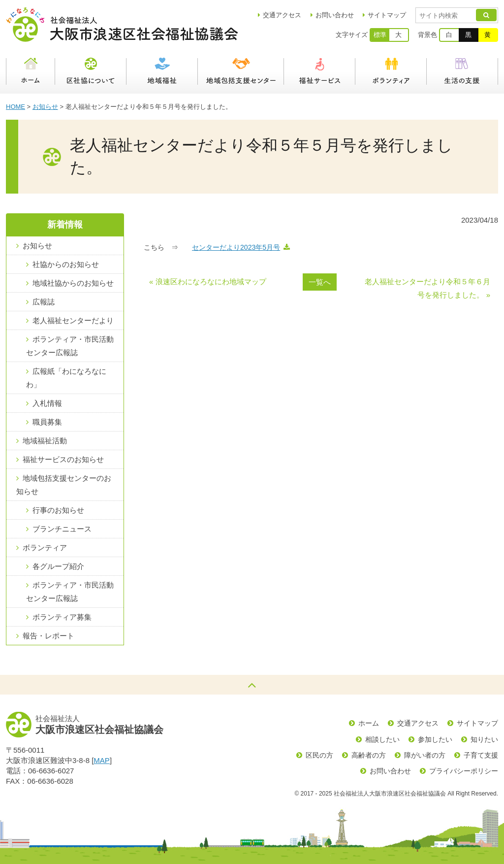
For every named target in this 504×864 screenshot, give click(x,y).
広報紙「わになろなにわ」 (66, 378)
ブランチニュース (62, 529)
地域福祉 (162, 71)
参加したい (435, 739)
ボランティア (391, 71)
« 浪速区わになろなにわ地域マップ (208, 282)
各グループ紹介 (58, 566)
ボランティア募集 (62, 617)
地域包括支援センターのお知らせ (64, 485)
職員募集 (47, 422)
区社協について (91, 71)
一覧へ (320, 282)
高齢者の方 (369, 755)
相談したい (382, 739)
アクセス (282, 15)
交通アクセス (418, 723)
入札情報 (47, 403)
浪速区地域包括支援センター (241, 71)
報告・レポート (48, 636)
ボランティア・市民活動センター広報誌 (70, 346)
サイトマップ (387, 15)
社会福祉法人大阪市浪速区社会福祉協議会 (122, 25)
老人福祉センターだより (73, 320)
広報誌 (44, 302)
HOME (16, 107)
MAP (102, 760)
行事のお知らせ (58, 510)
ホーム (31, 71)
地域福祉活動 (45, 441)
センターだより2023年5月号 (236, 247)
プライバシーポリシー (464, 771)
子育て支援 (481, 755)
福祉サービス (320, 71)
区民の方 (319, 755)
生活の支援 (462, 71)
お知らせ (45, 107)
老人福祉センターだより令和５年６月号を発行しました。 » (427, 288)
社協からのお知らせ (66, 264)
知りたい (484, 739)
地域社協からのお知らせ (73, 283)
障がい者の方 (425, 755)
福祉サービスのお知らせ (63, 459)
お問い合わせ (335, 15)
